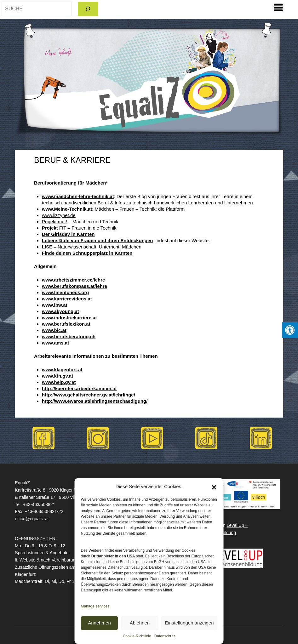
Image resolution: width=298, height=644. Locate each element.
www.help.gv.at (59, 382)
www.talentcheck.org (65, 292)
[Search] (88, 9)
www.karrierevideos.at (67, 299)
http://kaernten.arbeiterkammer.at (79, 388)
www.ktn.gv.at (57, 376)
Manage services (95, 606)
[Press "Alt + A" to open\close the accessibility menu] (290, 330)
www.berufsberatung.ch (69, 336)
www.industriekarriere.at (69, 318)
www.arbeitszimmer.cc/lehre (73, 280)
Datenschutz (165, 636)
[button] (214, 487)
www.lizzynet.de (59, 215)
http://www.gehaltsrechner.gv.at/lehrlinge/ (89, 395)
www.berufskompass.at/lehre (74, 286)
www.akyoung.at (60, 311)
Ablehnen (140, 623)
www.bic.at (54, 330)
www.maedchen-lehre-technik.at (78, 196)
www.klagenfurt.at (62, 370)
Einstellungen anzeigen (189, 623)
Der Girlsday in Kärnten (68, 234)
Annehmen (99, 623)
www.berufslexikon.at (66, 324)
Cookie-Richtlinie (137, 636)
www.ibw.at (55, 305)
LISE (48, 247)
